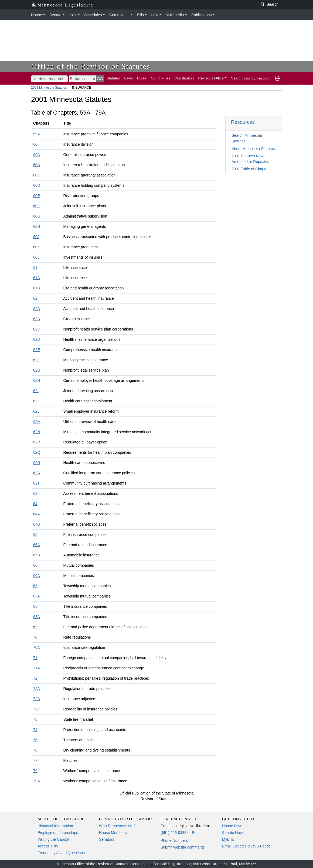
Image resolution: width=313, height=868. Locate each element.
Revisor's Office (211, 78)
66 (35, 565)
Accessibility (48, 846)
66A (37, 576)
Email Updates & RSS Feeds (246, 846)
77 (35, 760)
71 (35, 658)
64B (37, 524)
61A (37, 278)
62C (37, 329)
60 (35, 144)
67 (35, 586)
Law (155, 15)
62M (37, 422)
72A (37, 689)
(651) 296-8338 (173, 833)
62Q (37, 452)
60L (36, 257)
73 (35, 719)
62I (36, 391)
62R (37, 463)
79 (35, 771)
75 (35, 740)
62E (37, 350)
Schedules (93, 15)
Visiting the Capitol (53, 839)
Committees (119, 15)
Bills (140, 15)
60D (37, 185)
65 (35, 535)
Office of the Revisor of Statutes (91, 66)
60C (37, 175)
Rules (142, 78)
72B (37, 699)
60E (37, 196)
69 (35, 627)
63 (35, 493)
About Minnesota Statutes (253, 149)
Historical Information (55, 826)
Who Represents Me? (117, 826)
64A (37, 514)
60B (37, 165)
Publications (202, 15)
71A (37, 668)
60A (37, 155)
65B (37, 555)
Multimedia (175, 15)
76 (35, 750)
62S (37, 473)
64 (35, 504)
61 (35, 268)
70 (35, 637)
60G (37, 216)
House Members (113, 833)
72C (37, 709)
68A (37, 617)
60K (37, 247)
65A (37, 545)
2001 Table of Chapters (251, 169)
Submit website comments (183, 847)
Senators (107, 839)
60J (36, 237)
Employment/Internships (58, 833)
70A (37, 647)
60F (36, 206)
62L (36, 411)
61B (37, 288)
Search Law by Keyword (251, 78)
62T (36, 483)
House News (233, 826)
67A (37, 596)
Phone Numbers (174, 840)
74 (35, 730)
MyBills (228, 839)
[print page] (277, 78)
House (36, 15)
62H (37, 380)
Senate (55, 15)
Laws (128, 78)
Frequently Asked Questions (61, 853)
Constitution (184, 78)
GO (100, 79)
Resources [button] (243, 122)
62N (37, 432)
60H (37, 226)
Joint (73, 15)
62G (37, 370)
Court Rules (161, 78)
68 (35, 606)
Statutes (113, 78)
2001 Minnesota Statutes (49, 88)
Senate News (233, 833)
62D (37, 339)
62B (37, 319)
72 (35, 678)
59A (37, 134)
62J (36, 401)
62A (37, 309)
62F (36, 360)
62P (37, 442)
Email (197, 833)
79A (37, 781)
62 (35, 298)
